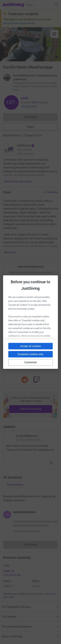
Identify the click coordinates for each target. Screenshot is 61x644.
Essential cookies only (31, 354)
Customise (31, 362)
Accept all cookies (30, 346)
